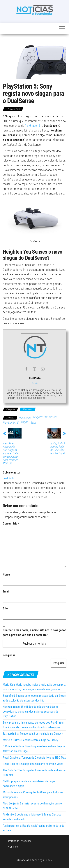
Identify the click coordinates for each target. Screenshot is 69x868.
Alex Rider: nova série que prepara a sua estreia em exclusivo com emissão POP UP (10, 453)
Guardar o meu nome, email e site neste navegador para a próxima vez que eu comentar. (34, 633)
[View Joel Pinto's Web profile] (35, 369)
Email (6, 591)
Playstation (28, 409)
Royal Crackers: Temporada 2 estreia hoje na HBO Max (34, 758)
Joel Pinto (9, 478)
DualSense (25, 418)
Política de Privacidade (20, 841)
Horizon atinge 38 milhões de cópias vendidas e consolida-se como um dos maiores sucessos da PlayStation (31, 711)
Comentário (11, 524)
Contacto (13, 847)
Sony (33, 423)
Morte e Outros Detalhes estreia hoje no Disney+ (31, 740)
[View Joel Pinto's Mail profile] (43, 369)
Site (5, 608)
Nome (6, 575)
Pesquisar (9, 655)
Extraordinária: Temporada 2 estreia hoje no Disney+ (33, 734)
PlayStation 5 (33, 126)
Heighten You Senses (45, 417)
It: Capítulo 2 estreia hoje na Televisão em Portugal (58, 448)
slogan (24, 422)
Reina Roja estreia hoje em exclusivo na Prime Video (33, 764)
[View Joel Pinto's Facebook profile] (26, 369)
